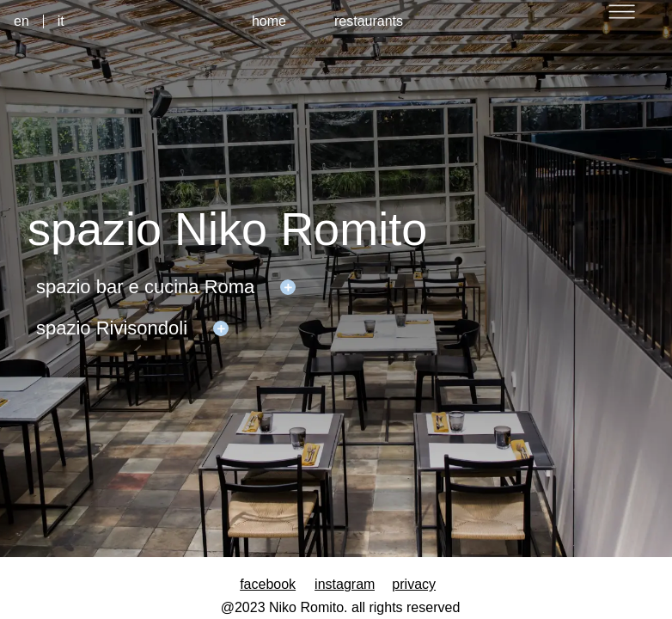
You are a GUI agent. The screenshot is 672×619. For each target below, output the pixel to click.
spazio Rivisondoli (112, 328)
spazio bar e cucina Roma (145, 287)
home (269, 21)
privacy (414, 584)
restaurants (369, 21)
